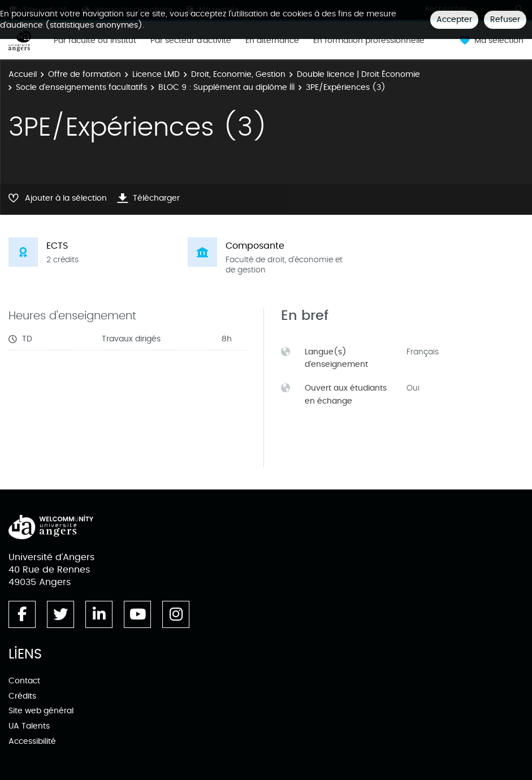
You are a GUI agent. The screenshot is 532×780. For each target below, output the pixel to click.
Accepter (454, 19)
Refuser (505, 19)
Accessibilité (32, 741)
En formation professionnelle (369, 41)
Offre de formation (85, 74)
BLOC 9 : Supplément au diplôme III (226, 87)
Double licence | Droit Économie (358, 74)
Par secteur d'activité (191, 41)
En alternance (272, 41)
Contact (24, 681)
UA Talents (29, 726)
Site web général (41, 711)
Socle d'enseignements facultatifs (81, 87)
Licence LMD (156, 74)
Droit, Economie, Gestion (238, 74)
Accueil (23, 74)
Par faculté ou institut (95, 41)
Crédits (22, 696)
